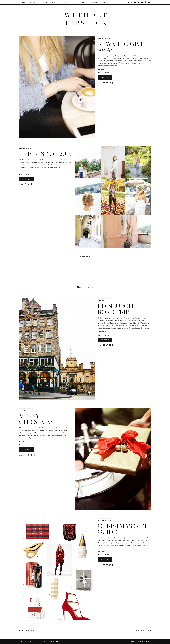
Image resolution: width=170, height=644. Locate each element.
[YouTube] (139, 2)
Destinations (79, 2)
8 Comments (103, 73)
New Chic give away (121, 47)
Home (24, 2)
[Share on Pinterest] (110, 83)
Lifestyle (66, 2)
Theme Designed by (141, 641)
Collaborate (54, 641)
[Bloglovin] (145, 2)
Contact (43, 641)
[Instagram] (132, 2)
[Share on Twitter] (107, 83)
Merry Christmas (36, 419)
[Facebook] (142, 2)
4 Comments (25, 174)
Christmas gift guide (123, 529)
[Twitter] (128, 2)
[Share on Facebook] (104, 83)
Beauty (54, 2)
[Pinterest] (135, 2)
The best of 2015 (45, 154)
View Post (105, 78)
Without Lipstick (31, 641)
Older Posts (27, 630)
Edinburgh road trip (116, 309)
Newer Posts (143, 630)
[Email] (149, 2)
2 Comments (103, 335)
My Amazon (94, 2)
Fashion (43, 2)
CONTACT (106, 2)
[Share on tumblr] (113, 83)
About (33, 2)
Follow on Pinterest (85, 287)
